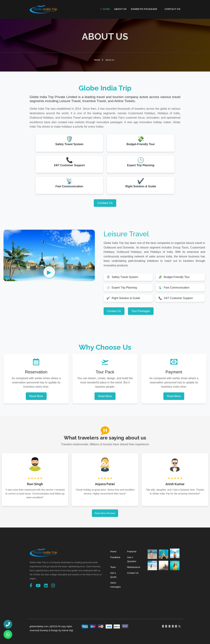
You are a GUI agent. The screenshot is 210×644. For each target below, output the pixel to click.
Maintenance (134, 567)
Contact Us (172, 9)
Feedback (115, 557)
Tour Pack (105, 372)
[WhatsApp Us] (8, 635)
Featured (132, 551)
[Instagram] (53, 585)
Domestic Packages (144, 9)
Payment (174, 372)
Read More (36, 396)
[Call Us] (8, 624)
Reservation (36, 372)
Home (106, 9)
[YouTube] (38, 585)
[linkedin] (46, 585)
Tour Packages (141, 311)
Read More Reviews (105, 513)
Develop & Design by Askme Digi (56, 630)
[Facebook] (31, 585)
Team (113, 567)
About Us (120, 9)
